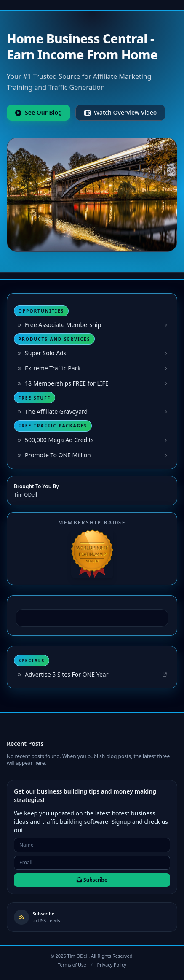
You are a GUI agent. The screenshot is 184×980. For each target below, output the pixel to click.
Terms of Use (72, 965)
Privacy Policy (111, 965)
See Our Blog (39, 112)
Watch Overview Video (120, 112)
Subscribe (92, 880)
